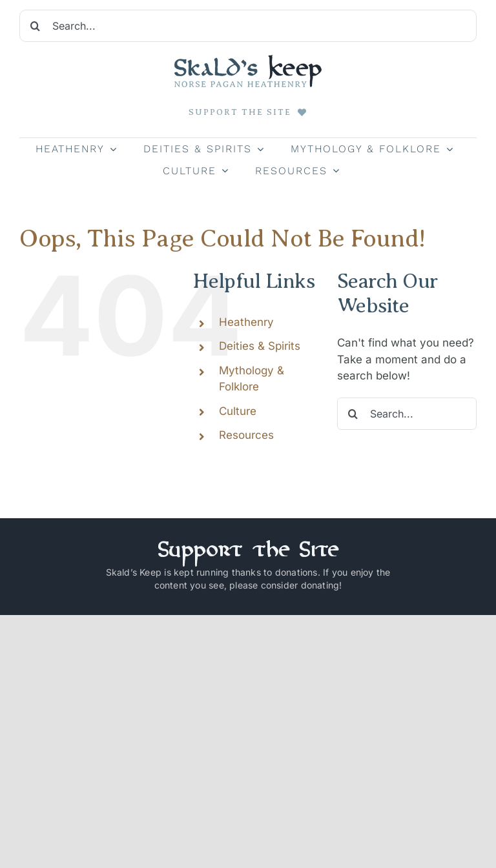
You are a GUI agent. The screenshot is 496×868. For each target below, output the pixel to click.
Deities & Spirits (260, 346)
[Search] (36, 26)
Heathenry (246, 322)
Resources (246, 435)
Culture (238, 411)
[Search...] (248, 26)
